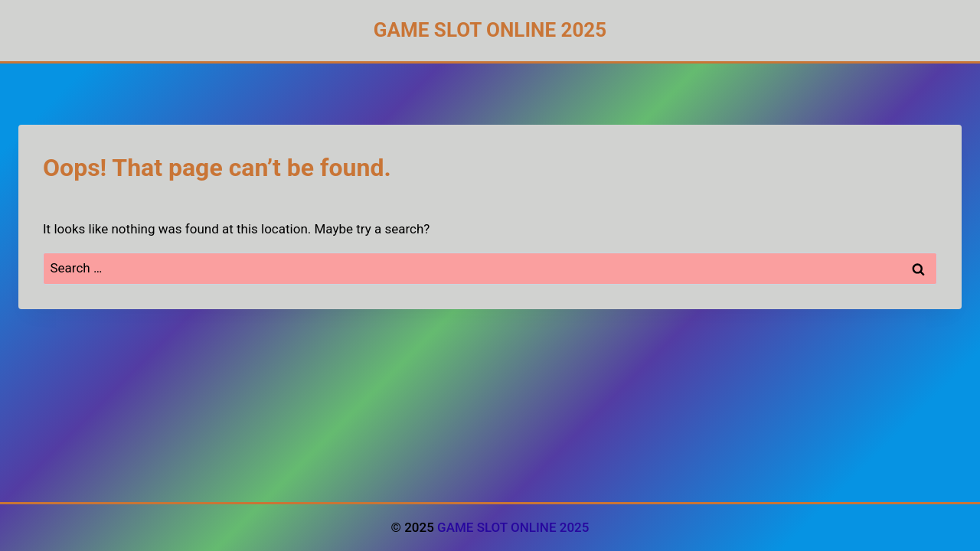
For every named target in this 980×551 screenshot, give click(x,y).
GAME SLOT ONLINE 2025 (513, 527)
